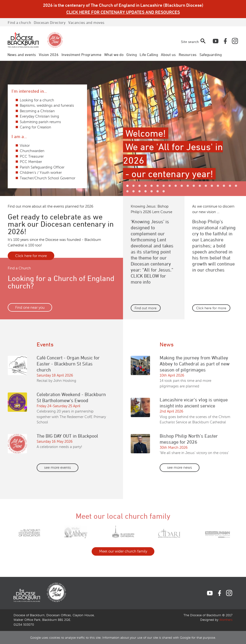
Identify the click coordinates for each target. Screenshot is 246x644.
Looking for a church (37, 100)
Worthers (226, 620)
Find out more (146, 308)
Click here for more (31, 256)
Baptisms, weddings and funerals (47, 105)
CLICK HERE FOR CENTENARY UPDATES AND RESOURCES (123, 12)
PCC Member (31, 162)
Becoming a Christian (37, 111)
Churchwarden (32, 151)
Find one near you (30, 308)
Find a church (19, 22)
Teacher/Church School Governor (48, 178)
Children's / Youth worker (41, 173)
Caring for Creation (35, 127)
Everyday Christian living (39, 116)
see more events (58, 468)
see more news (180, 468)
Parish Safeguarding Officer (42, 167)
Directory (50, 22)
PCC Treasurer (32, 156)
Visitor (25, 146)
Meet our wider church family (123, 551)
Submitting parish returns (40, 122)
